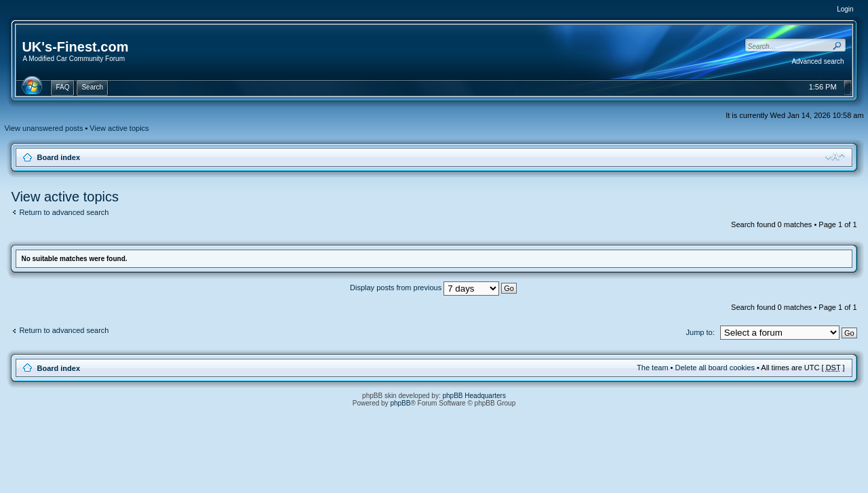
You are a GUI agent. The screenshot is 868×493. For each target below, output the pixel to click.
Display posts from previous (433, 288)
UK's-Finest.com (75, 47)
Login (845, 9)
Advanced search (817, 61)
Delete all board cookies (715, 368)
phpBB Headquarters (474, 396)
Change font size (835, 157)
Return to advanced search (64, 212)
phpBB (400, 403)
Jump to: (701, 332)
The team (652, 368)
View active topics (119, 128)
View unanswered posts (43, 128)
